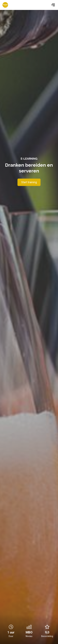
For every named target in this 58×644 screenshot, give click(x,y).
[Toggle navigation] (53, 5)
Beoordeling (47, 636)
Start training (29, 182)
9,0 (47, 629)
